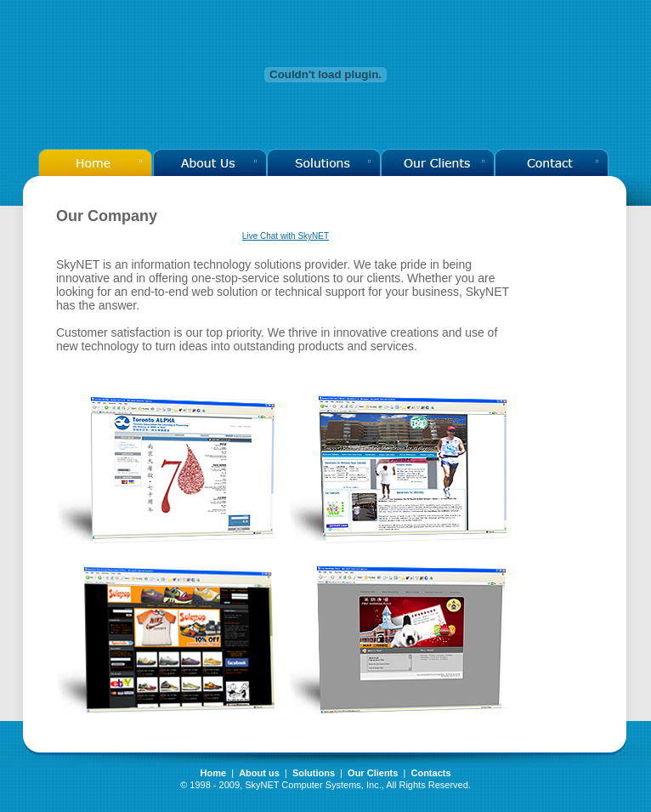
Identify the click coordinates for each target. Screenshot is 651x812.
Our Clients (374, 773)
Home (213, 773)
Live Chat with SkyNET (286, 236)
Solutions (314, 773)
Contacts (430, 773)
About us (259, 773)
